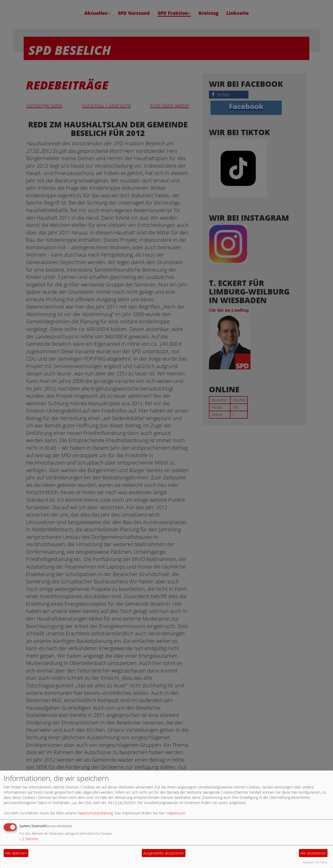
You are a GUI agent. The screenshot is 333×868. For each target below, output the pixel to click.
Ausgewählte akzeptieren (164, 853)
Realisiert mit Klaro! (315, 862)
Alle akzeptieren (313, 853)
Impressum (176, 813)
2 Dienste (29, 839)
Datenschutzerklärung (95, 813)
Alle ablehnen (16, 853)
